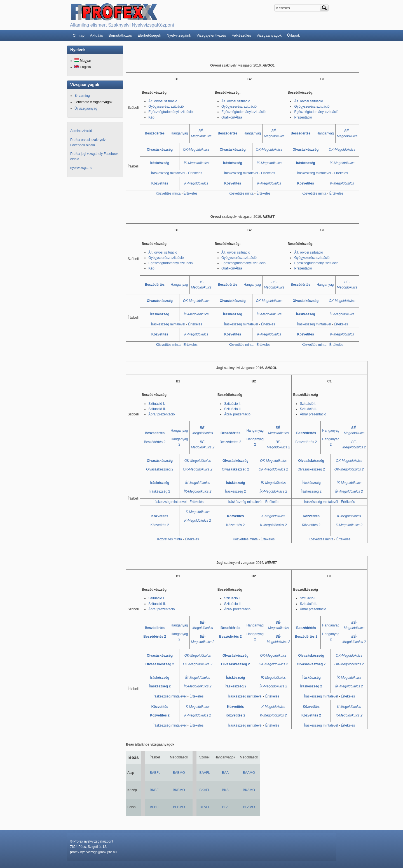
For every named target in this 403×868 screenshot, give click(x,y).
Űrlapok (293, 35)
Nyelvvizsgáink (179, 35)
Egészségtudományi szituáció (170, 112)
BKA (225, 790)
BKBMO (179, 790)
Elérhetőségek (149, 35)
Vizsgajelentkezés (211, 35)
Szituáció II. (157, 409)
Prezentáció (303, 117)
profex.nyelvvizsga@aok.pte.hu (93, 852)
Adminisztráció (81, 131)
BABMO (179, 773)
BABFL (155, 773)
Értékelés (195, 173)
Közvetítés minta (168, 193)
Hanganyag (179, 133)
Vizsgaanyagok (269, 35)
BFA (225, 807)
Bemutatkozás (120, 35)
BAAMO (249, 773)
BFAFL (205, 807)
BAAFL (205, 773)
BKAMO (249, 790)
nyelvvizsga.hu (81, 168)
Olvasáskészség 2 (160, 469)
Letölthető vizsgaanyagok (93, 102)
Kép (151, 117)
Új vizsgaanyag (86, 108)
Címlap (79, 35)
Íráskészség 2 (160, 491)
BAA (225, 773)
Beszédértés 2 (155, 442)
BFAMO (249, 807)
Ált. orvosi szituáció (163, 101)
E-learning (82, 96)
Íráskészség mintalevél (168, 173)
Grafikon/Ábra (232, 117)
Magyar (83, 61)
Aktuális (97, 35)
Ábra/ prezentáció (161, 414)
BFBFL (155, 807)
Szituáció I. (157, 404)
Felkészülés (241, 35)
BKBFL (155, 790)
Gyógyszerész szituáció (166, 107)
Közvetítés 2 (160, 525)
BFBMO (179, 807)
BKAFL (205, 790)
